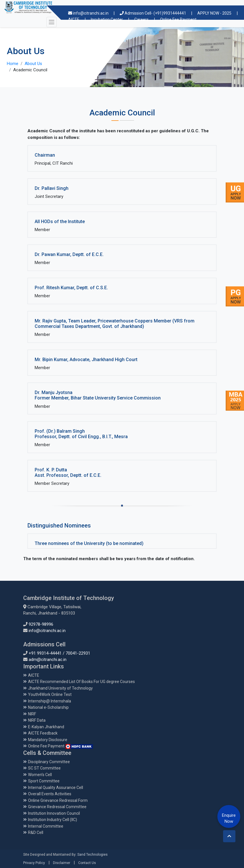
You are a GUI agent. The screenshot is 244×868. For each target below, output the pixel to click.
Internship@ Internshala (50, 701)
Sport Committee (44, 781)
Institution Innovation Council (54, 813)
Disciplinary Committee (49, 762)
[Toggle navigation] (52, 22)
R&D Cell (36, 832)
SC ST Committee (44, 768)
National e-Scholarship (48, 707)
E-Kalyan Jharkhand (46, 727)
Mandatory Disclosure (48, 740)
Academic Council (30, 70)
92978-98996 (41, 624)
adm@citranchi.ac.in (48, 660)
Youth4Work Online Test (50, 694)
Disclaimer (62, 863)
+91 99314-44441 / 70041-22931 (59, 653)
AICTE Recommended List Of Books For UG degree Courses (81, 682)
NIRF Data (37, 720)
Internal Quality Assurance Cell (56, 788)
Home (13, 64)
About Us (33, 64)
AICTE (34, 675)
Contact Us (87, 863)
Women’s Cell (40, 775)
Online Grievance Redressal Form (58, 800)
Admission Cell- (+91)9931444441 (153, 13)
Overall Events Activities (50, 794)
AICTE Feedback (43, 733)
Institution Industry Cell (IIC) (53, 820)
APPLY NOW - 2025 (214, 13)
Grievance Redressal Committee (57, 807)
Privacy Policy (34, 863)
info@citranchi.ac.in (89, 13)
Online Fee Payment (61, 746)
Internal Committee (46, 826)
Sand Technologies (93, 855)
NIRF (32, 714)
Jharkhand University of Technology (60, 688)
